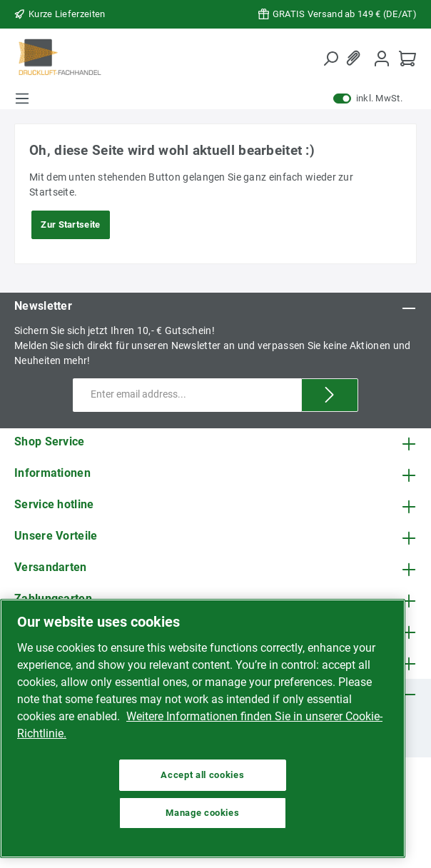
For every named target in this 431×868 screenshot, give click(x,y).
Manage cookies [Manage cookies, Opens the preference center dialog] (202, 813)
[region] (203, 728)
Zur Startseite (70, 224)
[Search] (330, 59)
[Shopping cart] (407, 58)
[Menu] (22, 99)
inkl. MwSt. (368, 99)
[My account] (382, 58)
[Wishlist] (356, 58)
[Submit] (330, 395)
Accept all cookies (202, 775)
